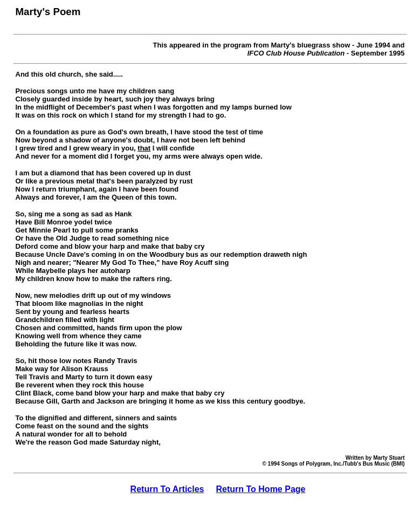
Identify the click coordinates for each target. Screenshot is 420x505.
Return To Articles (167, 489)
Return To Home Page (261, 489)
